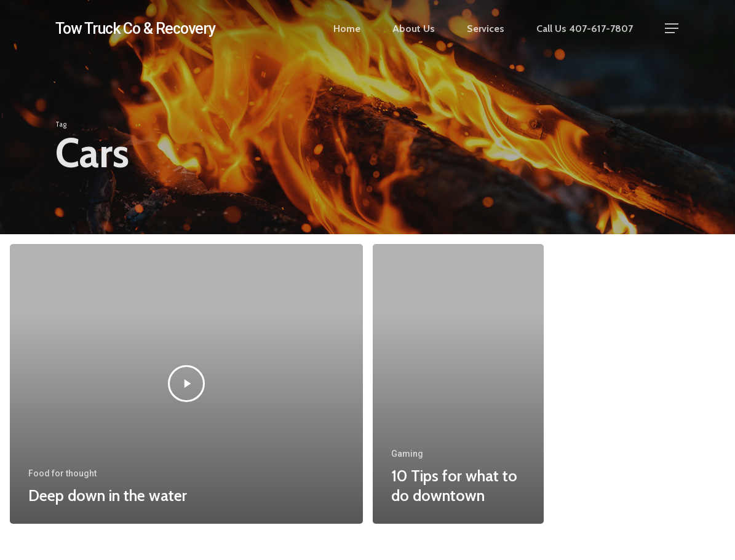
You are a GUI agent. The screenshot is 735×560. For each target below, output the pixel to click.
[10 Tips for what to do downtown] (459, 384)
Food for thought (62, 473)
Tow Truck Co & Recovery (135, 29)
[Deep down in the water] (186, 384)
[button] (672, 29)
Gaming (407, 454)
